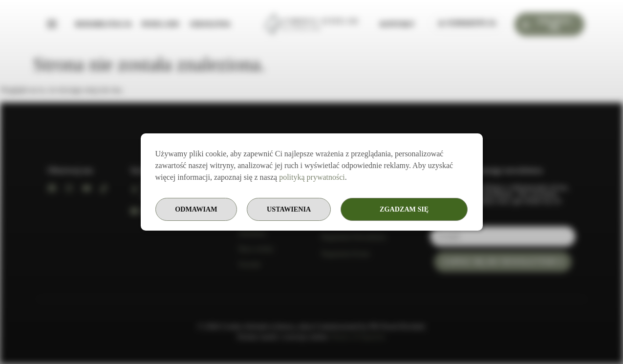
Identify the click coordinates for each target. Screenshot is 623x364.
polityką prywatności (312, 177)
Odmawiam (426, 209)
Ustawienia (331, 209)
